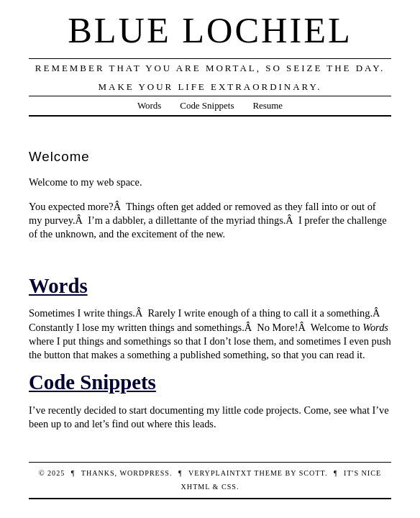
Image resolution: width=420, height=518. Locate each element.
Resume (268, 105)
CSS (229, 487)
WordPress (144, 473)
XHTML (196, 487)
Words (150, 105)
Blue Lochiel (210, 30)
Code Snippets (207, 105)
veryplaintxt (220, 473)
